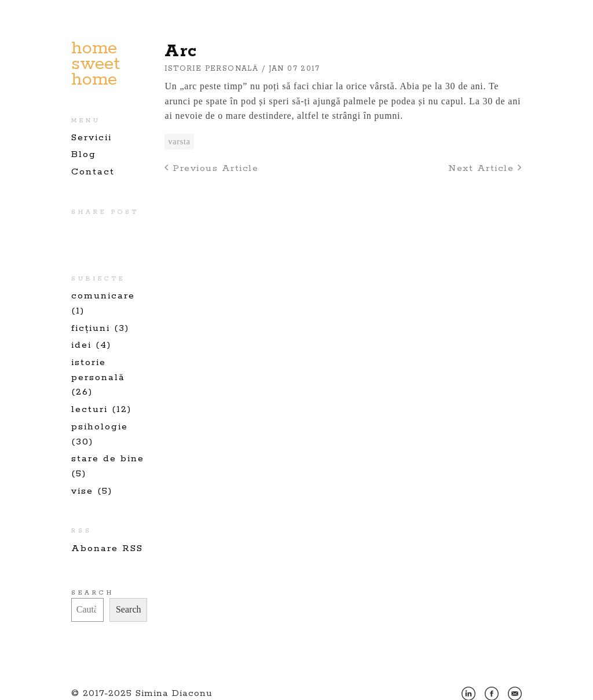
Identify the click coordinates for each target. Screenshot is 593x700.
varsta (179, 142)
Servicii (91, 138)
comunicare (103, 296)
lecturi (89, 409)
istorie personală (211, 69)
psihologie (100, 427)
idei (81, 345)
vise (82, 491)
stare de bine (108, 459)
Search (93, 593)
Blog (84, 154)
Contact (93, 172)
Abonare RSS (107, 548)
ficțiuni (91, 328)
